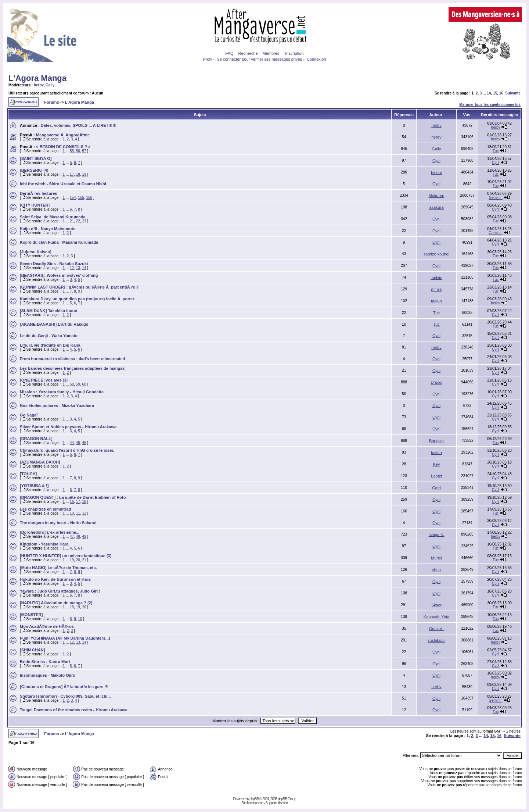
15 (495, 93)
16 (501, 93)
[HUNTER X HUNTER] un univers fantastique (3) (66, 556)
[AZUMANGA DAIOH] (40, 462)
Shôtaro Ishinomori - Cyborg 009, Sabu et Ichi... (65, 696)
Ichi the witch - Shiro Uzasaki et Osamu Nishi (63, 184)
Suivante (513, 93)
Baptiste (436, 441)
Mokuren (437, 196)
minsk (437, 289)
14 (489, 93)
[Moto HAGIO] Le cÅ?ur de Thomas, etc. (58, 568)
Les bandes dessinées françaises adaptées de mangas (72, 368)
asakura (436, 207)
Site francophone (252, 803)
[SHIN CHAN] (32, 650)
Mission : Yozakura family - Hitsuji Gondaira (62, 392)
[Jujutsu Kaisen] (36, 252)
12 (72, 268)
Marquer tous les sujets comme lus (490, 105)
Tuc (496, 151)
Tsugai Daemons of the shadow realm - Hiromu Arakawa (74, 710)
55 (72, 151)
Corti (436, 488)
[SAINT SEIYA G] (36, 158)
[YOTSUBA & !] (34, 486)
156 (89, 198)
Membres (271, 53)
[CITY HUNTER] (35, 205)
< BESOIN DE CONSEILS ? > (63, 147)
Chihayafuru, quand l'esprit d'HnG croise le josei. (67, 450)
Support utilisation (277, 803)
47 (72, 536)
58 (72, 384)
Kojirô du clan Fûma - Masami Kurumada (59, 242)
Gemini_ (495, 198)
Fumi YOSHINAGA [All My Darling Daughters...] (65, 638)
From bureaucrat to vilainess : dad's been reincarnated (72, 359)
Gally (50, 85)
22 (78, 221)
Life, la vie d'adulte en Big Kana (50, 345)
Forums (51, 102)
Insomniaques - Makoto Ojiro (48, 675)
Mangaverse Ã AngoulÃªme (63, 135)
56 (78, 151)
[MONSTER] (31, 615)
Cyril (436, 161)
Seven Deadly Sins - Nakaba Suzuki (54, 264)
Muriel (436, 558)
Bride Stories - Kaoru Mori (45, 662)
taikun (436, 301)
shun (436, 570)
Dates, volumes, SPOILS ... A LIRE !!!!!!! (79, 125)
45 (78, 443)
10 (72, 513)
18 (78, 174)
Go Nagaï (29, 415)
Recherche (248, 53)
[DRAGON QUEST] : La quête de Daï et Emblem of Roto (73, 497)
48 (78, 536)
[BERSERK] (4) (34, 170)
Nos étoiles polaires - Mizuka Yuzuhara (57, 405)
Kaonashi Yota (436, 617)
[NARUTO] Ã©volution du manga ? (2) (56, 603)
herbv (39, 85)
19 (84, 174)
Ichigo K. (437, 534)
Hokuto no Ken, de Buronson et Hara (55, 579)
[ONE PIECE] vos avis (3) (44, 380)
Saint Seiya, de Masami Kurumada (53, 217)
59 (78, 384)
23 (84, 221)
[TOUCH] (28, 474)
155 (81, 198)
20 (78, 560)
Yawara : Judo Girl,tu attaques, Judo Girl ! (60, 591)
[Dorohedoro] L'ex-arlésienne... (50, 532)
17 (72, 174)
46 (84, 443)
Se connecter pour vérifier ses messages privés (259, 59)
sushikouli (436, 640)
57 (84, 151)
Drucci (436, 382)
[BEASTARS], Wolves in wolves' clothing (59, 275)
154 (73, 198)
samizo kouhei (436, 254)
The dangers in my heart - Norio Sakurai (58, 523)
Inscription (294, 53)
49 (84, 536)
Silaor (436, 605)
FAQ (230, 53)
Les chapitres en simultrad (45, 509)
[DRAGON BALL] (36, 439)
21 (72, 221)
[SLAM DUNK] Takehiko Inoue (48, 311)
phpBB (254, 799)
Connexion (316, 59)
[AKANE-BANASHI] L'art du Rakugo (54, 324)
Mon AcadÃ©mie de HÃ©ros (47, 626)
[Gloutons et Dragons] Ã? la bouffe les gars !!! (64, 687)
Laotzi (436, 476)
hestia (436, 172)
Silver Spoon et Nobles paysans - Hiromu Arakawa (68, 427)
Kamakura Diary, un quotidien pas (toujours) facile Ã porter (77, 299)
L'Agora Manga (37, 78)
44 (72, 443)
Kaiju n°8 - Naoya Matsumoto (48, 229)
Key (437, 464)
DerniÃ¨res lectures (39, 193)
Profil (207, 59)
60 (84, 384)
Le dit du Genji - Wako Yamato (49, 336)
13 (78, 268)
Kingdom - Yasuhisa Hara (44, 544)
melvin (436, 278)
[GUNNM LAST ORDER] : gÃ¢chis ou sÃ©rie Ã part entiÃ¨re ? (79, 287)
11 (78, 513)
